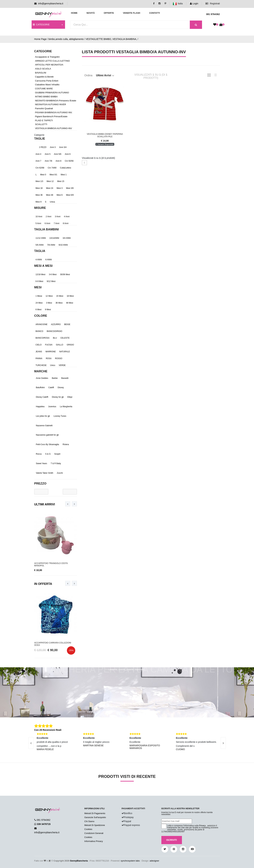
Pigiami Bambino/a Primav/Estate (51, 116)
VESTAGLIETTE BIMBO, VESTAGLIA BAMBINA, (111, 39)
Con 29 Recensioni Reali (48, 730)
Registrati (213, 4)
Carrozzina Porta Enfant (47, 81)
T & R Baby (56, 463)
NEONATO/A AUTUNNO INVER (51, 104)
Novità (91, 13)
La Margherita (66, 407)
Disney (61, 388)
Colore (41, 316)
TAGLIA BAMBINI (47, 229)
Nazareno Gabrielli (44, 426)
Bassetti (65, 378)
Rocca (39, 454)
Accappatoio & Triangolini (47, 57)
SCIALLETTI (41, 124)
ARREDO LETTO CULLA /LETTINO (53, 61)
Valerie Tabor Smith (45, 473)
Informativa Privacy (94, 841)
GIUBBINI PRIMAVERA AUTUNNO (52, 93)
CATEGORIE (41, 25)
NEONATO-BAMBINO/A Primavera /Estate (56, 101)
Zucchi (60, 473)
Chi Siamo (89, 821)
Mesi (38, 287)
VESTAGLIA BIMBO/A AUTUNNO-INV (54, 128)
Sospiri (57, 454)
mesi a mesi (43, 266)
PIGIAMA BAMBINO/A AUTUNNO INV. (54, 112)
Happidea (40, 407)
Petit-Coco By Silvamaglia (47, 444)
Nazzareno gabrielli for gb (47, 435)
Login (194, 4)
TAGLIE (40, 139)
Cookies (88, 829)
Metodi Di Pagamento (95, 813)
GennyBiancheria (79, 861)
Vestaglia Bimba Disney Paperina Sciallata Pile (105, 135)
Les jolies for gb (43, 416)
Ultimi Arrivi (45, 504)
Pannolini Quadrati (44, 108)
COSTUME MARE (44, 89)
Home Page (40, 39)
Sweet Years (42, 463)
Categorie (39, 135)
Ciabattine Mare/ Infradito (47, 85)
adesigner (154, 861)
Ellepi (70, 397)
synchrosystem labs (130, 861)
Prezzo (40, 484)
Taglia (40, 251)
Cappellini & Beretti (44, 77)
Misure (40, 208)
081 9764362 (43, 820)
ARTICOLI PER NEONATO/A (49, 65)
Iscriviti (172, 840)
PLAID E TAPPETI (44, 120)
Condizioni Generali (94, 833)
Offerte (109, 13)
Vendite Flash (132, 13)
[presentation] (68, 504)
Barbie (55, 378)
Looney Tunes (60, 416)
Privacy (202, 826)
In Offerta (43, 584)
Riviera (66, 444)
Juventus (52, 407)
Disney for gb (58, 397)
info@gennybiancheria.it (50, 4)
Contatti (155, 13)
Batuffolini (40, 388)
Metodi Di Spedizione (95, 825)
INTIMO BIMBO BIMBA (46, 97)
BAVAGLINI (41, 73)
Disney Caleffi (42, 397)
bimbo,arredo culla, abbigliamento (66, 39)
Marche (41, 371)
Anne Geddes (42, 378)
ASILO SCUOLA (43, 69)
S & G (48, 454)
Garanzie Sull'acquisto (95, 817)
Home (74, 13)
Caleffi (51, 388)
